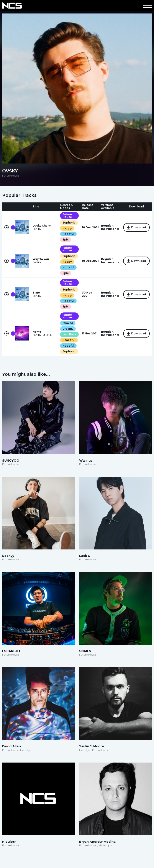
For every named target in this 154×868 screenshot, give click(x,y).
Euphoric (69, 223)
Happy (67, 228)
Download (136, 228)
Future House (67, 216)
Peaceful (69, 340)
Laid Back (69, 334)
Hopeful (68, 234)
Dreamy (68, 329)
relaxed (68, 323)
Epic (66, 240)
